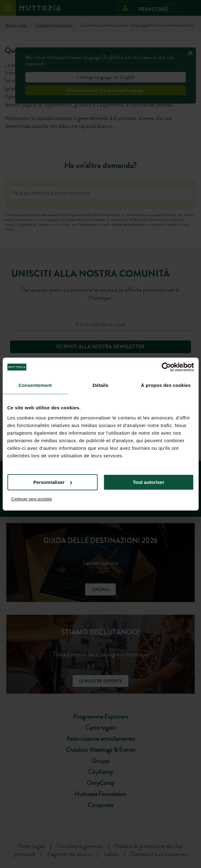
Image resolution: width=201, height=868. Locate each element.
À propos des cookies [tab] (166, 385)
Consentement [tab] (35, 385)
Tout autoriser (149, 482)
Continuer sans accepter (32, 499)
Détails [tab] (101, 385)
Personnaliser (53, 482)
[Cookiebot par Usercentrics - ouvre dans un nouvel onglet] (166, 367)
